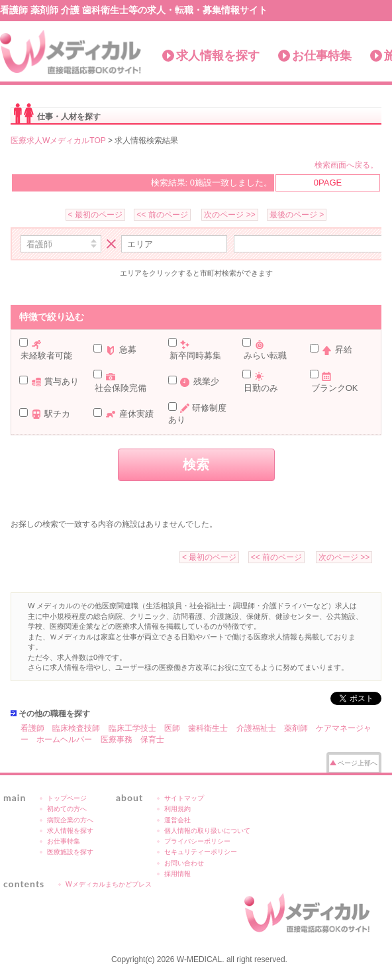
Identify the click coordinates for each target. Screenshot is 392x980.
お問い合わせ (184, 863)
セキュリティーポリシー (201, 852)
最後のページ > (297, 215)
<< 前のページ (162, 215)
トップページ (67, 798)
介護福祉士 (256, 728)
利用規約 (177, 809)
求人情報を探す (218, 56)
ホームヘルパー (64, 739)
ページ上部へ (358, 763)
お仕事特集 (322, 56)
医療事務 (117, 739)
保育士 (152, 739)
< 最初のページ (95, 215)
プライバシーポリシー (197, 841)
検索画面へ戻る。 (346, 165)
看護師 (32, 728)
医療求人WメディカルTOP (58, 140)
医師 (172, 728)
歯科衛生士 (208, 728)
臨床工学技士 (132, 728)
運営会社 (177, 820)
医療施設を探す (70, 852)
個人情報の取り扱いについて (207, 831)
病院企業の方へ (70, 820)
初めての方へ (67, 809)
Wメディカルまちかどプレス (109, 884)
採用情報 (177, 874)
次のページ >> (229, 215)
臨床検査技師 (76, 728)
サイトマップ (184, 798)
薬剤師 (296, 728)
